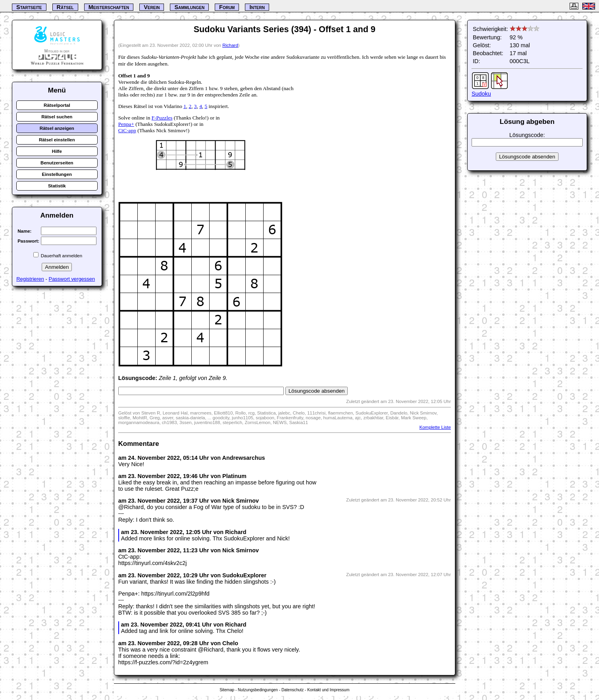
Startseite (29, 7)
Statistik (57, 186)
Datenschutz (293, 690)
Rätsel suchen (57, 117)
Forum (227, 7)
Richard (230, 45)
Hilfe (57, 151)
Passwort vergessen (72, 279)
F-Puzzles (162, 118)
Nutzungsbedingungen (258, 690)
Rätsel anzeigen (57, 128)
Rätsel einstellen (57, 140)
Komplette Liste (435, 427)
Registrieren (30, 279)
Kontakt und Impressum (328, 690)
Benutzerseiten (57, 163)
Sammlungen (189, 7)
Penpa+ (126, 124)
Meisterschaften (109, 7)
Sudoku (481, 94)
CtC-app (127, 130)
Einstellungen (57, 174)
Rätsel (65, 7)
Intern (257, 7)
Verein (152, 7)
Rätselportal (57, 105)
